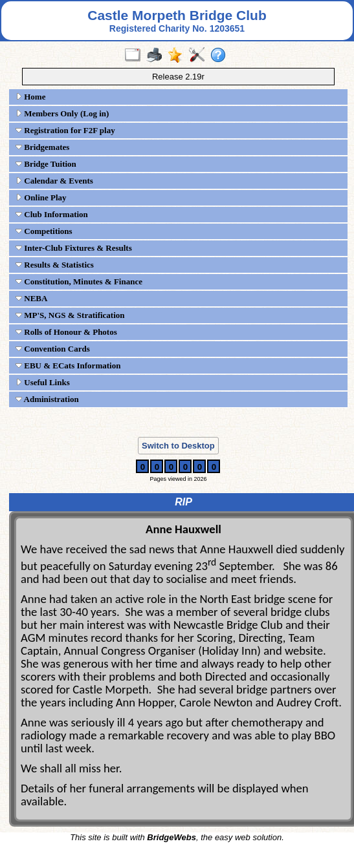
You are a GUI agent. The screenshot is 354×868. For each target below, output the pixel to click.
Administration (47, 399)
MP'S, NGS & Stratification (70, 315)
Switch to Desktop (178, 446)
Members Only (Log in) (62, 113)
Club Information (52, 214)
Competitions (44, 231)
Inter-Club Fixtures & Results (74, 248)
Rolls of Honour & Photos (66, 332)
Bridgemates (42, 147)
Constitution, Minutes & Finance (79, 281)
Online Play (41, 197)
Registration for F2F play (65, 130)
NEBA (31, 298)
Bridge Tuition (46, 164)
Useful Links (43, 382)
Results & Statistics (55, 265)
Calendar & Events (54, 181)
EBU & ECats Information (68, 365)
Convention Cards (53, 349)
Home (30, 97)
